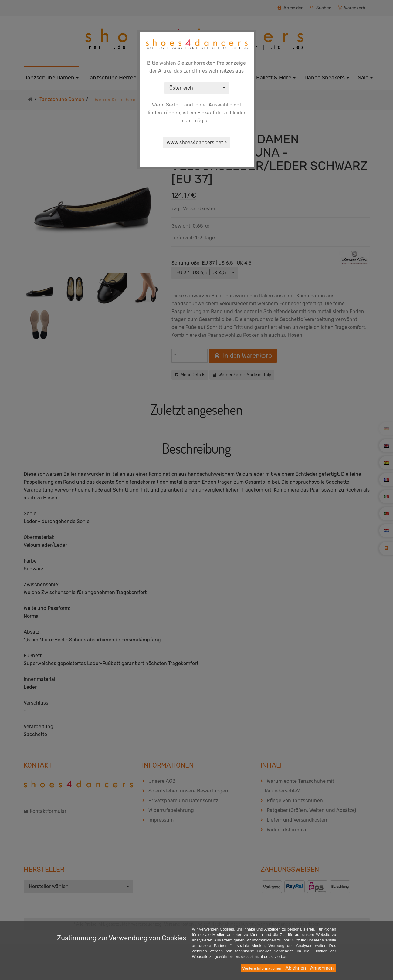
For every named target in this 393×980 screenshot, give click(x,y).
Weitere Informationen (262, 968)
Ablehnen (296, 968)
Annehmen (322, 968)
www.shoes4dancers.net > (197, 142)
